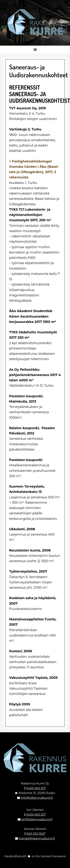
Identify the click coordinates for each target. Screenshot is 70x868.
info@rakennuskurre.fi (37, 798)
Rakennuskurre (35, 22)
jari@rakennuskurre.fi (37, 819)
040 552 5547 (36, 834)
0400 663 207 (36, 788)
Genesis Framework (53, 856)
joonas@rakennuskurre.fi (37, 838)
